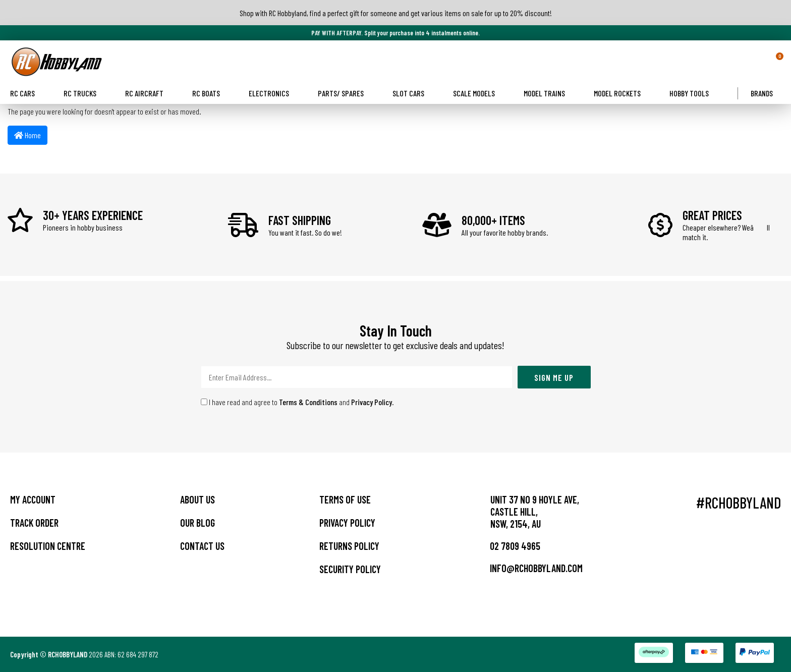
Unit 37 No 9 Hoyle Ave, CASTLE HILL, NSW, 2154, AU (535, 512)
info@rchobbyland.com (529, 568)
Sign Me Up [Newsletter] (554, 377)
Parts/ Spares (345, 93)
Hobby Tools (693, 93)
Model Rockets (621, 93)
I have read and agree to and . (297, 402)
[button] (762, 62)
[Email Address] (357, 377)
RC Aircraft (148, 93)
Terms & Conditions (308, 402)
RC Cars (26, 93)
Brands (766, 93)
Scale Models (478, 93)
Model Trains (548, 93)
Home (27, 135)
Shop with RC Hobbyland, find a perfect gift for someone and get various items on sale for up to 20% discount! (396, 13)
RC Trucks (84, 93)
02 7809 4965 (508, 546)
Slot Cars (412, 93)
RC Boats (210, 93)
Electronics (273, 93)
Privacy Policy (372, 402)
